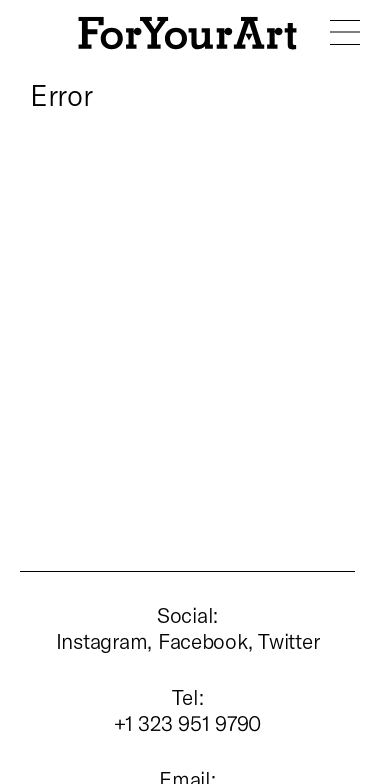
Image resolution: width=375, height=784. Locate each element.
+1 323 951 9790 (187, 722)
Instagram (102, 640)
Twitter (288, 640)
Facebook (203, 640)
